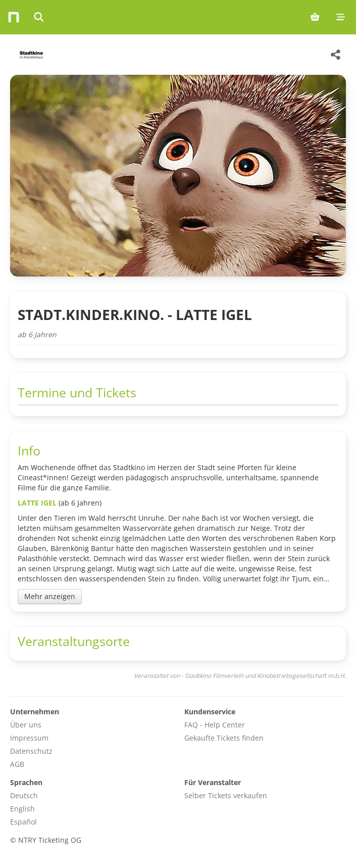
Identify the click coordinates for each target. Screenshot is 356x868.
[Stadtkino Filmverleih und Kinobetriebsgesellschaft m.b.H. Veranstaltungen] (30, 55)
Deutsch (24, 795)
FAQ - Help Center (215, 725)
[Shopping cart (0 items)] (315, 17)
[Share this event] (336, 55)
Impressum (29, 738)
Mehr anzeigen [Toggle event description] (50, 596)
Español (23, 822)
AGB (17, 764)
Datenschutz (31, 751)
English (22, 809)
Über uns (26, 725)
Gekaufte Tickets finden (224, 738)
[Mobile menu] (341, 17)
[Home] (14, 17)
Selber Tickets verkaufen (226, 795)
